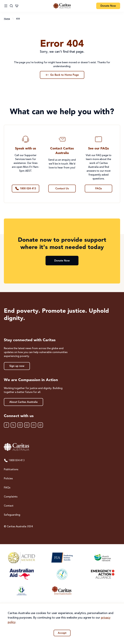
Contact (9, 506)
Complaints (11, 497)
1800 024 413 (14, 461)
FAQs (7, 488)
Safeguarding (12, 515)
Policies (8, 479)
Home (7, 19)
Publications (11, 470)
